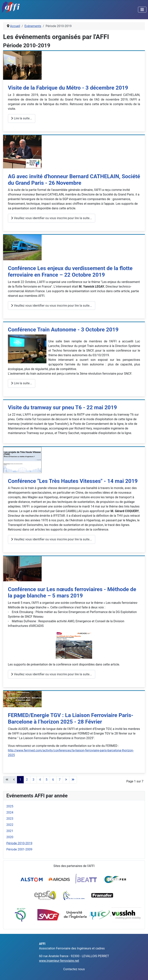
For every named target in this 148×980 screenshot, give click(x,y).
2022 (10, 825)
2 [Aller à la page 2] (27, 780)
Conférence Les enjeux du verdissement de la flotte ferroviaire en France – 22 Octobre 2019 (70, 272)
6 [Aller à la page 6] (53, 780)
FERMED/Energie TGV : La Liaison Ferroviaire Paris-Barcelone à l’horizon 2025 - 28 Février (71, 718)
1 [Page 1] (20, 780)
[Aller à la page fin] (73, 780)
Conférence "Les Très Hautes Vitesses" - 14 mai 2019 (73, 481)
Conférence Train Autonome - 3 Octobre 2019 (63, 330)
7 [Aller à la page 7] (60, 780)
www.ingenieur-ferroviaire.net (59, 961)
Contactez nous (74, 969)
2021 (10, 831)
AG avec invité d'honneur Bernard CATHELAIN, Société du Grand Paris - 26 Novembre (74, 180)
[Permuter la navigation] (142, 10)
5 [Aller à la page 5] (47, 780)
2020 (10, 837)
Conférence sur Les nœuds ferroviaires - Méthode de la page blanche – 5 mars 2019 (72, 593)
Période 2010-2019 (19, 843)
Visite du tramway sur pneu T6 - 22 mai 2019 (62, 407)
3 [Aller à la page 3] (33, 780)
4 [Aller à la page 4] (40, 780)
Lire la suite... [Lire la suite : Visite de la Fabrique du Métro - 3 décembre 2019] (22, 118)
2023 (10, 819)
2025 (10, 806)
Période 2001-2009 (19, 849)
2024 (10, 812)
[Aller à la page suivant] (66, 780)
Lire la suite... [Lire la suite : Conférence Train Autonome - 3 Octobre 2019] (22, 383)
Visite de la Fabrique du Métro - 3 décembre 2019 (68, 88)
